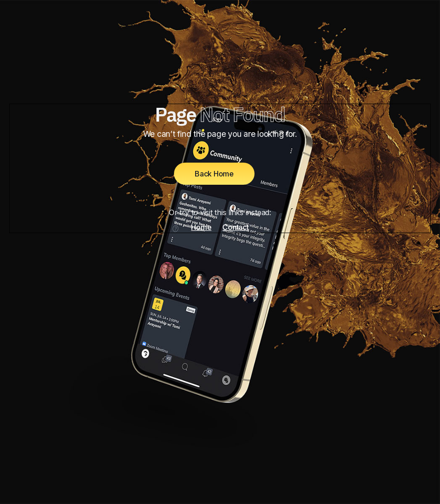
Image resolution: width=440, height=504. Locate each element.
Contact (235, 227)
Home (201, 227)
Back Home (214, 174)
